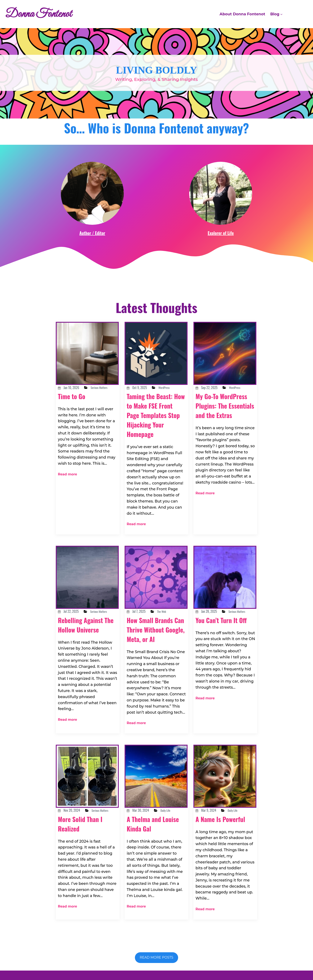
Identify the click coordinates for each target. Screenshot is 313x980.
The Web (168, 603)
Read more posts (156, 937)
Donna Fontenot (46, 14)
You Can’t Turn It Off (221, 621)
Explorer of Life (221, 233)
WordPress (171, 388)
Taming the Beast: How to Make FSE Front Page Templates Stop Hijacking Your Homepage (155, 420)
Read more (66, 467)
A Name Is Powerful (211, 812)
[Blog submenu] (281, 14)
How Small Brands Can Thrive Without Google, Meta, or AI (155, 625)
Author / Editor (92, 233)
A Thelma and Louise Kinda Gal (153, 812)
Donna (167, 962)
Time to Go (75, 401)
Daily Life (172, 799)
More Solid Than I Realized (85, 817)
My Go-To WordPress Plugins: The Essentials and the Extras (224, 415)
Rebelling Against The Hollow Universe (85, 626)
